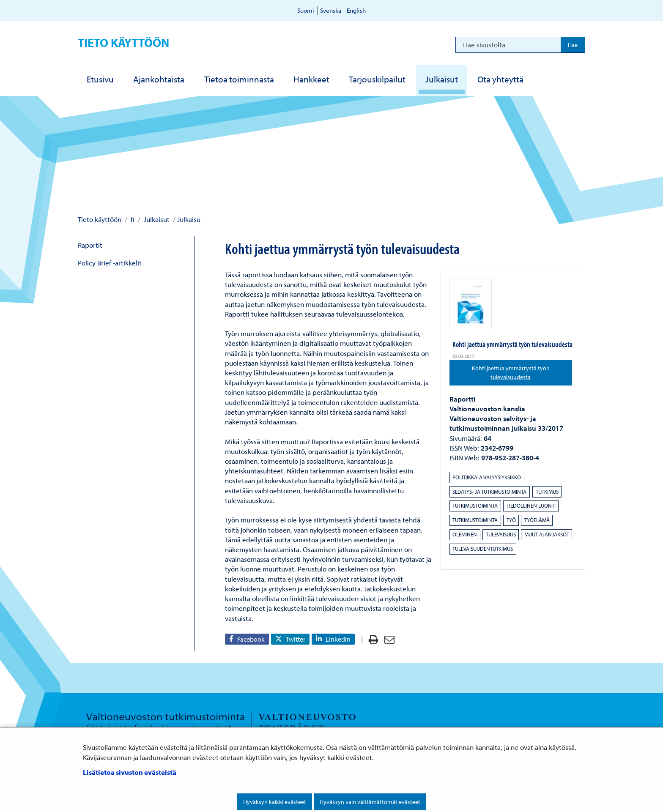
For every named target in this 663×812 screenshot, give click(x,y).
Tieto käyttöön (123, 42)
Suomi (306, 10)
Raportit (90, 245)
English (356, 10)
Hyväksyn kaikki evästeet (275, 802)
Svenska (331, 10)
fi (132, 219)
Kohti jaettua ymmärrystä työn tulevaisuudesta (522, 373)
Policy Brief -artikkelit (110, 263)
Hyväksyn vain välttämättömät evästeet (370, 802)
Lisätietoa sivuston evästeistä (130, 772)
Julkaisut (156, 219)
